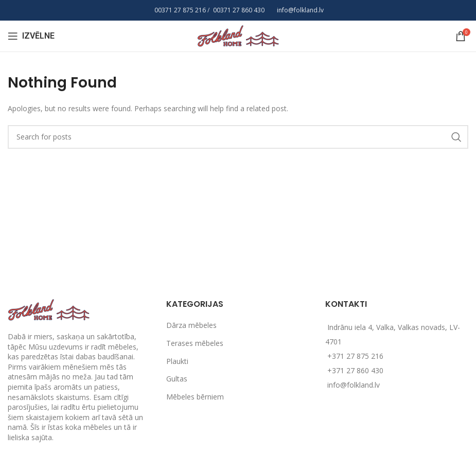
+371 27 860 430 (355, 370)
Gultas (177, 379)
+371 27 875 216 (355, 356)
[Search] (238, 137)
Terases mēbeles (195, 343)
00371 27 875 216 (180, 10)
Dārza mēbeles (191, 325)
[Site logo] (238, 35)
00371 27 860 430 (239, 10)
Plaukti (177, 361)
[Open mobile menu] (31, 36)
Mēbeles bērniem (195, 397)
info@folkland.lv (300, 10)
